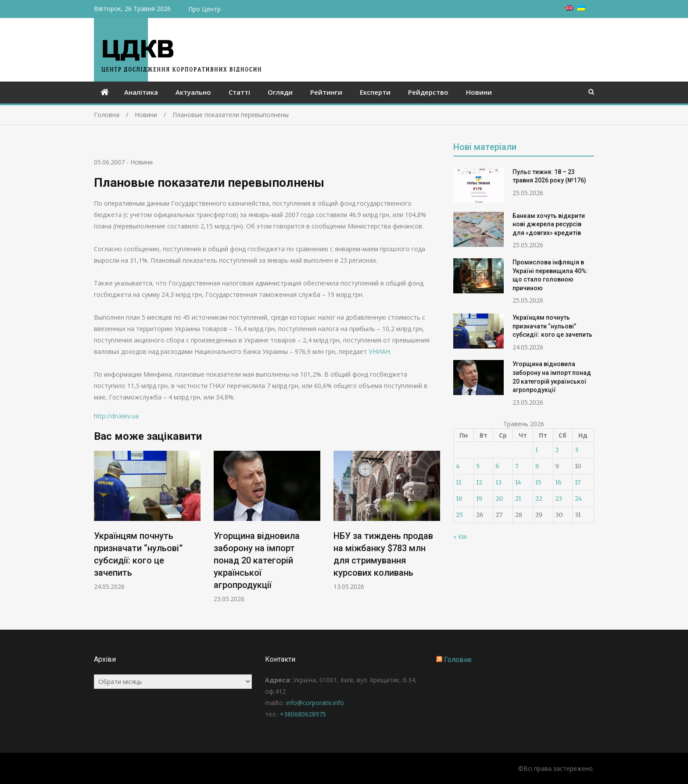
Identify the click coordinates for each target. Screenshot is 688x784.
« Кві (460, 536)
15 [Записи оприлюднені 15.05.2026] (538, 482)
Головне (458, 660)
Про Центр (204, 9)
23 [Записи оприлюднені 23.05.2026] (559, 499)
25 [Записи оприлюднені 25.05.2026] (459, 515)
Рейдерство (428, 92)
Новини (479, 92)
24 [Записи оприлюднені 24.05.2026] (579, 499)
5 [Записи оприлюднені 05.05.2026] (478, 466)
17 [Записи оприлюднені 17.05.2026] (578, 482)
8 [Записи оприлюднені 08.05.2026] (537, 466)
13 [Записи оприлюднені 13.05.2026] (498, 482)
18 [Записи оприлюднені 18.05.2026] (459, 499)
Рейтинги (326, 92)
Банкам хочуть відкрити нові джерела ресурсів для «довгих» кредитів (549, 224)
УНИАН (379, 351)
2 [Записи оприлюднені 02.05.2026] (557, 450)
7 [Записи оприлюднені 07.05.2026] (517, 466)
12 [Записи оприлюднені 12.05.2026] (479, 482)
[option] (147, 521)
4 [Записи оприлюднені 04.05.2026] (458, 466)
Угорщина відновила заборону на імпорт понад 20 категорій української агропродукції (257, 560)
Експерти (375, 92)
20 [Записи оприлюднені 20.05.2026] (499, 499)
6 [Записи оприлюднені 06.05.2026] (497, 466)
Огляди (280, 92)
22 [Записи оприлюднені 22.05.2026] (539, 499)
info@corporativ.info (315, 703)
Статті (239, 92)
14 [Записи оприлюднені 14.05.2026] (518, 482)
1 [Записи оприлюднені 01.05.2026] (537, 450)
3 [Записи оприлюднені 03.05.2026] (577, 450)
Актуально (193, 92)
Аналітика (141, 92)
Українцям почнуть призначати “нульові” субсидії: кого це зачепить (552, 326)
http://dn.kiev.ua (116, 416)
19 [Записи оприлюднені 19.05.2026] (479, 499)
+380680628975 (303, 714)
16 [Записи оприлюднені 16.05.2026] (559, 482)
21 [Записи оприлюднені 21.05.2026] (518, 499)
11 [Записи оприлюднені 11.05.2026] (459, 482)
